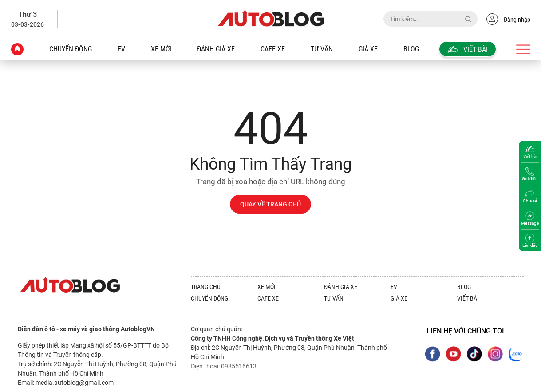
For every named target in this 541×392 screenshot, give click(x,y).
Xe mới (161, 49)
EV (121, 49)
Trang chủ (206, 287)
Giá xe (368, 49)
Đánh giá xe (216, 49)
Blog (411, 49)
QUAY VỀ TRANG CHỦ (270, 204)
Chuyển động (71, 49)
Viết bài (468, 298)
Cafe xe (273, 49)
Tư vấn (322, 49)
